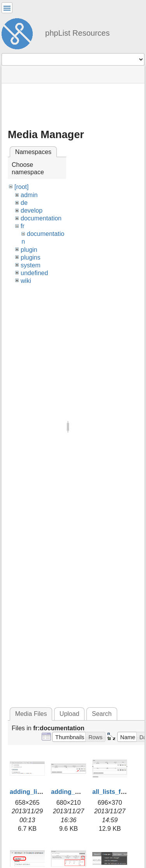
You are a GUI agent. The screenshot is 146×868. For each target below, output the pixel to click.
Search (102, 714)
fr (23, 226)
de (24, 203)
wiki (26, 281)
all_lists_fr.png (114, 792)
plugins (31, 257)
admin (29, 195)
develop (32, 211)
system (31, 265)
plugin (29, 250)
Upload (69, 714)
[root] (21, 187)
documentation (41, 218)
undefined (34, 273)
